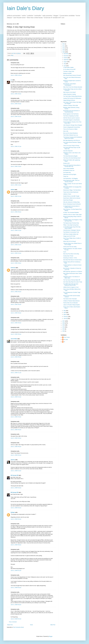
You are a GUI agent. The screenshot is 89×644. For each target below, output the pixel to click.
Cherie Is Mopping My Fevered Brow (72, 127)
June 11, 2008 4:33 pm (16, 417)
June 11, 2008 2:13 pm (16, 230)
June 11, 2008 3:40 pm (16, 323)
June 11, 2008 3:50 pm (16, 334)
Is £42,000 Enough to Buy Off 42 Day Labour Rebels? (72, 228)
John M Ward (14, 339)
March (65, 315)
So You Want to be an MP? (69, 69)
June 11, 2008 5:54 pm (16, 519)
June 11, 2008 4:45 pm (16, 438)
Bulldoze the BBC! (67, 73)
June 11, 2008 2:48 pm (16, 263)
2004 (64, 327)
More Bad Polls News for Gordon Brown (72, 260)
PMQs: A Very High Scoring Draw (71, 225)
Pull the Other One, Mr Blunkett (70, 303)
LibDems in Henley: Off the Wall (71, 105)
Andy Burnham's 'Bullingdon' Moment (72, 230)
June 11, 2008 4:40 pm (16, 430)
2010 (64, 48)
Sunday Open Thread (68, 256)
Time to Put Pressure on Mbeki (70, 129)
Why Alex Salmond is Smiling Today (71, 202)
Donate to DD (66, 163)
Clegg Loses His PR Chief (69, 236)
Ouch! (65, 252)
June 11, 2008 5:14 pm (16, 471)
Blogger (51, 636)
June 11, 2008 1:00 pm (16, 94)
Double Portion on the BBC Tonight (71, 196)
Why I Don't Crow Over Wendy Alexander (73, 87)
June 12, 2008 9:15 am (16, 619)
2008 (64, 52)
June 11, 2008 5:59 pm (16, 545)
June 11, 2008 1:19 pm (16, 185)
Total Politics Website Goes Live (71, 135)
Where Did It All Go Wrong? (70, 241)
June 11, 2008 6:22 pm (16, 571)
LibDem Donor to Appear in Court (71, 287)
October (66, 58)
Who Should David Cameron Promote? (72, 75)
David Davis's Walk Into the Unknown (72, 198)
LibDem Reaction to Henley (70, 94)
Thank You (66, 176)
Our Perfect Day (67, 173)
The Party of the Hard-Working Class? (72, 158)
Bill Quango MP (14, 475)
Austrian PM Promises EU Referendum (72, 98)
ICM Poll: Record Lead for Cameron (71, 118)
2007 (64, 321)
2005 (64, 325)
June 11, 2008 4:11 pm (16, 373)
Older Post (53, 625)
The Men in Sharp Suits (69, 71)
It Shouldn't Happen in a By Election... (72, 120)
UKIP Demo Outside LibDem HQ (71, 234)
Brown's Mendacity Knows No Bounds (72, 204)
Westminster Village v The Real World (72, 190)
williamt (13, 190)
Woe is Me (66, 131)
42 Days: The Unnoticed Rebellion (71, 213)
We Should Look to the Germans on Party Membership (71, 111)
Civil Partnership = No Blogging (70, 178)
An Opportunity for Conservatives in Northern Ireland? (71, 207)
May (65, 311)
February (66, 317)
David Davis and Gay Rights (70, 174)
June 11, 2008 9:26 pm (16, 605)
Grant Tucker (67, 337)
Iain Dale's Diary (25, 8)
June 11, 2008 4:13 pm (16, 397)
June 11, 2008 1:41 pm (16, 196)
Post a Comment (13, 622)
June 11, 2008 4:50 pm (16, 447)
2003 (64, 329)
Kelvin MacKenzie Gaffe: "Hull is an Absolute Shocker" (71, 181)
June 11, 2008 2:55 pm (16, 304)
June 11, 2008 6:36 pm (16, 588)
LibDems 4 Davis (67, 194)
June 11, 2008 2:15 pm (16, 245)
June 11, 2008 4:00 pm (16, 357)
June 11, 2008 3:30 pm (16, 313)
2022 (64, 44)
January (66, 319)
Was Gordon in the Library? (70, 92)
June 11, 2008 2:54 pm (16, 292)
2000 (64, 331)
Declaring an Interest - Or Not (70, 258)
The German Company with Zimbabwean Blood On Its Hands (73, 138)
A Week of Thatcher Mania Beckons (71, 301)
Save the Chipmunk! (68, 151)
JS (64, 342)
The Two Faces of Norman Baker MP (72, 280)
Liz (11, 80)
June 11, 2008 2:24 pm (16, 253)
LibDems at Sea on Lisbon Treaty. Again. (73, 215)
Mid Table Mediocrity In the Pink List (71, 140)
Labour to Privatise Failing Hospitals (71, 305)
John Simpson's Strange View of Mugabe (73, 125)
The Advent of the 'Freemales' (70, 299)
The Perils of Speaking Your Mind (71, 116)
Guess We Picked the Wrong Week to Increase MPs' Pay (72, 166)
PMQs (12, 55)
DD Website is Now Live (69, 170)
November (66, 56)
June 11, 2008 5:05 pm (16, 455)
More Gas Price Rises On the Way (71, 254)
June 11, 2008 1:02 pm (16, 117)
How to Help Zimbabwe (69, 168)
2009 (64, 50)
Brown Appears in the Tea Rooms (71, 114)
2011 (64, 46)
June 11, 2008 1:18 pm (16, 166)
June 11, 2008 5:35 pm (16, 508)
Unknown (13, 268)
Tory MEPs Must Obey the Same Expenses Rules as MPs (71, 285)
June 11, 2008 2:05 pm (16, 212)
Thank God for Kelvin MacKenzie (71, 192)
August (65, 62)
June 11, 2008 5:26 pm (16, 488)
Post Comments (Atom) (18, 627)
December (66, 54)
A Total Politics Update (68, 67)
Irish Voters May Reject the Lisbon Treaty (73, 282)
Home (31, 625)
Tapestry (13, 460)
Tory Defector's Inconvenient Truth (71, 232)
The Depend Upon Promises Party (71, 223)
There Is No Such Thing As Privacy (71, 146)
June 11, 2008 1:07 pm (16, 146)
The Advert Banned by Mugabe (70, 156)
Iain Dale (66, 340)
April (65, 313)
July (65, 64)
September (66, 60)
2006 (64, 323)
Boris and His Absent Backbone (71, 133)
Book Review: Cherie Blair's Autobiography (70, 84)
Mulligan (13, 512)
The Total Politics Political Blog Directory (72, 96)
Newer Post (10, 625)
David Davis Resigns (68, 200)
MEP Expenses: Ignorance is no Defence (73, 272)
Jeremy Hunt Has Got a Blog (70, 247)
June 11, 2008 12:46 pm (16, 75)
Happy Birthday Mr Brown (69, 100)
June (65, 66)
